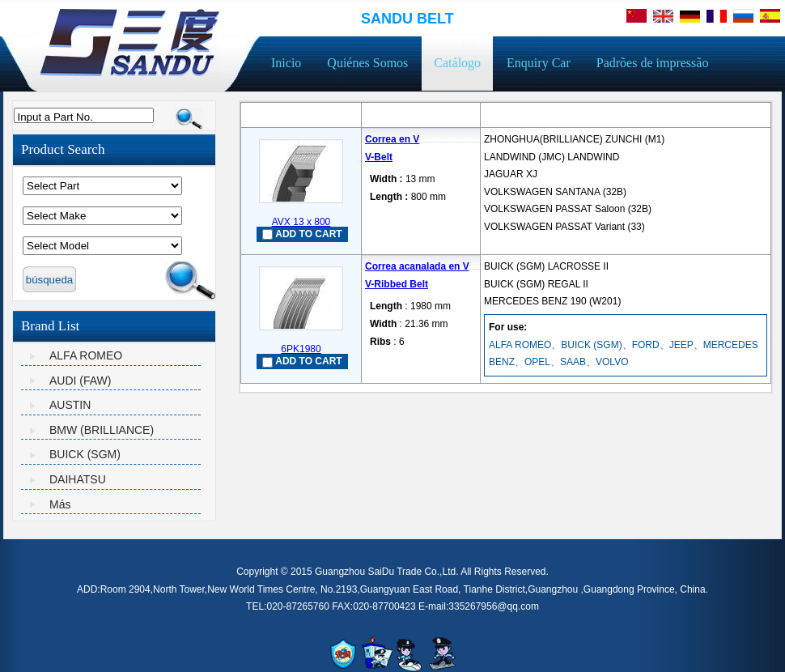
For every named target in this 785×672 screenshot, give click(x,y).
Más (60, 504)
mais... (499, 243)
